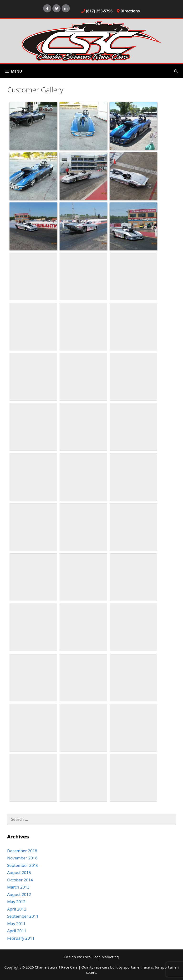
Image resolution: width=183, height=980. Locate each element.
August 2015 (19, 872)
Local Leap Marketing (101, 957)
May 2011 (16, 924)
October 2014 (20, 880)
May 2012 (16, 902)
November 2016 (22, 858)
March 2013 (18, 887)
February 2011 (21, 938)
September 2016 (23, 865)
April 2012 (17, 909)
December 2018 (22, 851)
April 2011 (17, 931)
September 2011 (23, 916)
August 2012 (19, 894)
